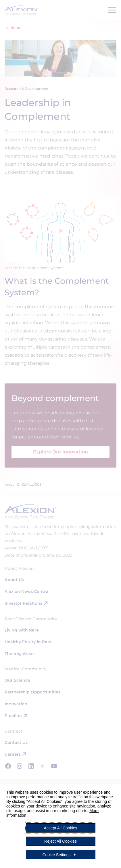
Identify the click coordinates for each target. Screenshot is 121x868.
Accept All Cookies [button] (61, 828)
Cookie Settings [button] (56, 854)
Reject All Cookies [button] (60, 841)
